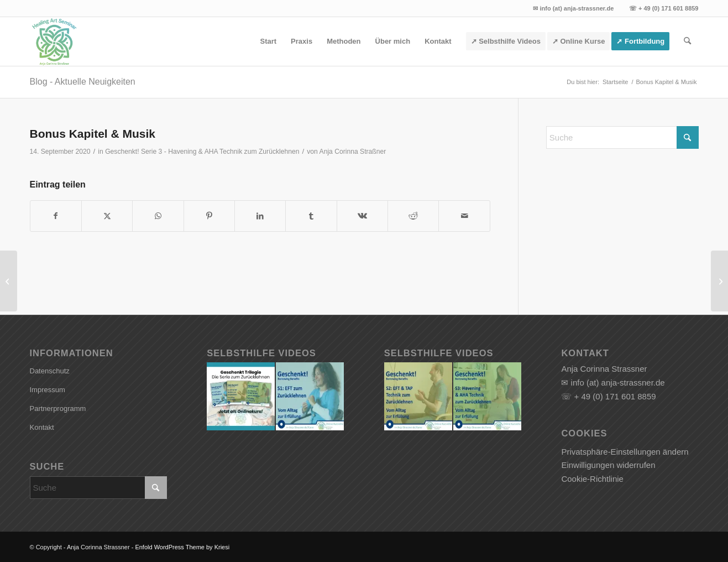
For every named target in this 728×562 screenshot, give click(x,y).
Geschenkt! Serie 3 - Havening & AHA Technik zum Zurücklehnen (202, 152)
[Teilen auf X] (107, 216)
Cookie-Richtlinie (592, 479)
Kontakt (42, 427)
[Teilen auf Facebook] (56, 216)
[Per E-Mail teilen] (464, 216)
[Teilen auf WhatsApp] (158, 216)
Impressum (48, 390)
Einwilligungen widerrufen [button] (608, 465)
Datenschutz (50, 371)
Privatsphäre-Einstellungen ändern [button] (625, 452)
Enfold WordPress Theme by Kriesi (182, 547)
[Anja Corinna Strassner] (54, 41)
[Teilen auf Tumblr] (311, 216)
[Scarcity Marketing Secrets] (719, 281)
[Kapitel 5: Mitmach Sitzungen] (9, 281)
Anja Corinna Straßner (353, 152)
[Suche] (687, 41)
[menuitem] (268, 41)
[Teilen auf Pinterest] (209, 216)
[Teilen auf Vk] (362, 216)
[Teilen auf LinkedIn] (260, 216)
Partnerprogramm (58, 409)
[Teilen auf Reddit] (413, 216)
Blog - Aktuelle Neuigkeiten (83, 82)
